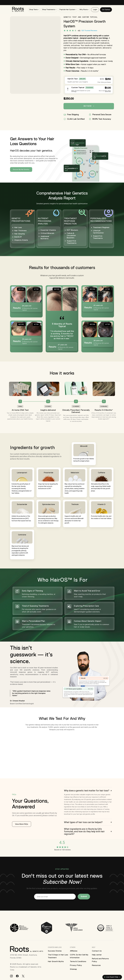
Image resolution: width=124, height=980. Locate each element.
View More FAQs (22, 824)
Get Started (106, 10)
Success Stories (55, 951)
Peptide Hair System (67, 10)
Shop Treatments (49, 10)
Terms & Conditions (78, 961)
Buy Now (89, 106)
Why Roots (84, 10)
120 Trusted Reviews (89, 31)
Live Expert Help (111, 977)
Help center (97, 955)
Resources (96, 965)
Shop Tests (33, 10)
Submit (84, 896)
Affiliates (74, 951)
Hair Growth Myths (56, 961)
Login (95, 10)
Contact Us (97, 951)
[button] (88, 791)
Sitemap (73, 969)
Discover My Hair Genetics (21, 169)
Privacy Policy (76, 965)
